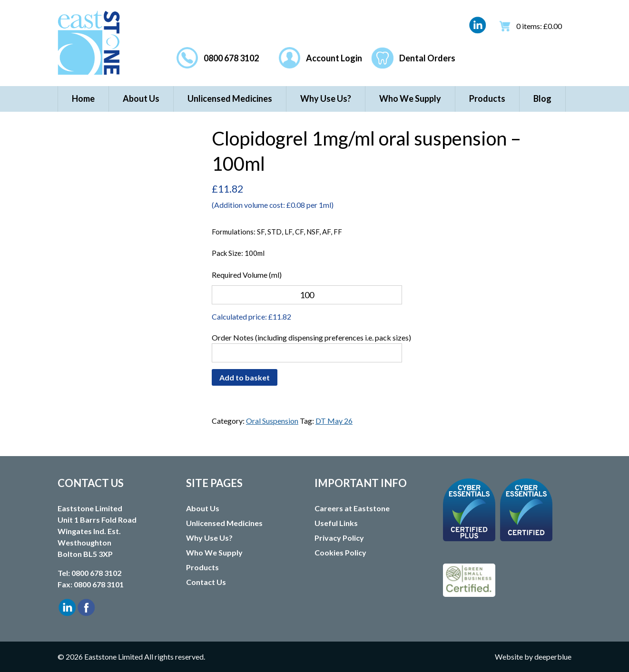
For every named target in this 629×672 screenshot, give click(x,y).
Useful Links (336, 523)
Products (487, 98)
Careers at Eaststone (352, 508)
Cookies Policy (340, 552)
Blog (542, 98)
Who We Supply (410, 98)
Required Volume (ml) (247, 275)
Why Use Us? (326, 98)
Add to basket (245, 377)
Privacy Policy (339, 538)
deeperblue (553, 657)
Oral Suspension (272, 421)
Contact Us (206, 582)
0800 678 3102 (231, 58)
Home (83, 98)
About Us (141, 98)
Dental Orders (427, 58)
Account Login (334, 58)
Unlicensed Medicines (230, 98)
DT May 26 (334, 421)
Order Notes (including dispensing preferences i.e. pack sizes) (311, 337)
